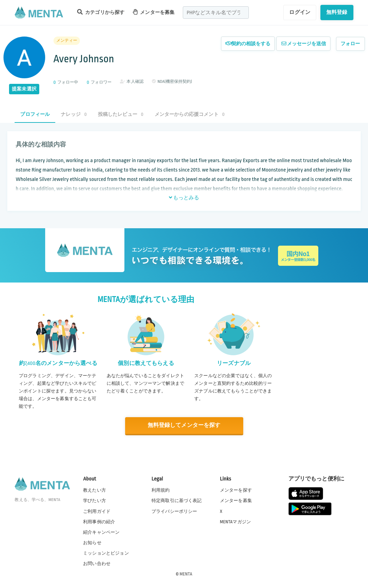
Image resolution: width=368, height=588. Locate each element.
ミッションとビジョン (106, 553)
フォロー (350, 44)
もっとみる (184, 198)
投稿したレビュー (121, 114)
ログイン (300, 12)
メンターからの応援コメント (190, 114)
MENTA (186, 574)
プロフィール (35, 114)
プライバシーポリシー (174, 511)
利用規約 (161, 490)
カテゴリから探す (101, 12)
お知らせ (92, 542)
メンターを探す (236, 490)
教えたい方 (95, 490)
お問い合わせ (97, 563)
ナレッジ (74, 114)
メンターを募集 (154, 12)
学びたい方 (95, 501)
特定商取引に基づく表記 (177, 501)
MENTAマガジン (235, 522)
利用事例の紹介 (99, 522)
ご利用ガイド (97, 511)
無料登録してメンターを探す (184, 425)
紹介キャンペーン (101, 532)
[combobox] (216, 13)
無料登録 (337, 12)
